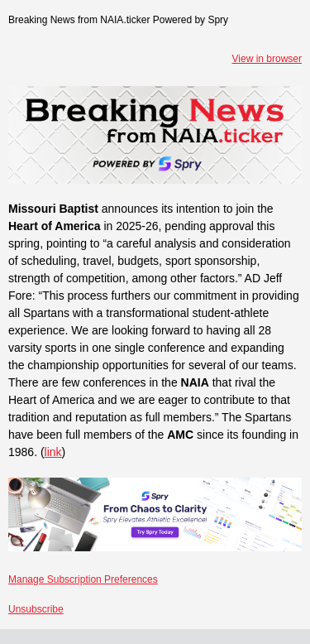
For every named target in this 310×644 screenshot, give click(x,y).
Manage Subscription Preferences (83, 579)
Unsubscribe (36, 609)
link (53, 452)
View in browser (267, 59)
